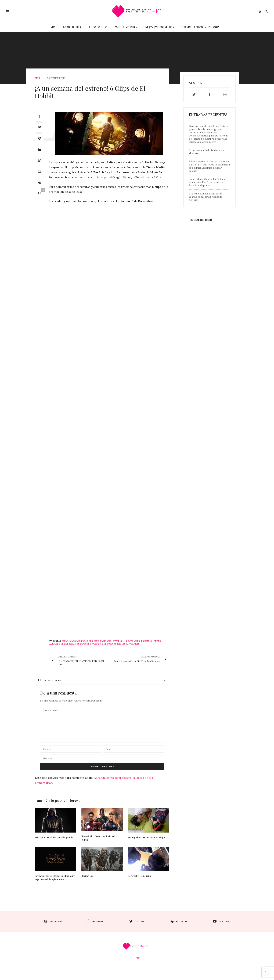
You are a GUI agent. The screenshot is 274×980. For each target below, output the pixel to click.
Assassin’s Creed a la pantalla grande (54, 837)
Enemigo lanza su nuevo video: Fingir (147, 837)
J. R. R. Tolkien (132, 641)
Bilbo (65, 641)
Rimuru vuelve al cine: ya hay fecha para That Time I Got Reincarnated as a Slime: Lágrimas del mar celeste (209, 166)
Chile (90, 641)
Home (137, 958)
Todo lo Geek (72, 27)
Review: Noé (87, 876)
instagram (53, 921)
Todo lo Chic (98, 27)
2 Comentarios (50, 680)
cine (37, 78)
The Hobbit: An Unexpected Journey (80, 644)
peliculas (147, 641)
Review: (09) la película (140, 876)
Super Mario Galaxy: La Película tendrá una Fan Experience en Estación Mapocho (207, 182)
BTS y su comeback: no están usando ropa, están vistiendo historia (206, 197)
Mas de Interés (125, 27)
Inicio (53, 27)
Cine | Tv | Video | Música (158, 27)
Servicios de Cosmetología (201, 27)
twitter (137, 921)
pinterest (179, 921)
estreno (118, 641)
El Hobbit (106, 641)
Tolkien (134, 644)
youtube (221, 921)
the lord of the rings (115, 644)
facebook (95, 921)
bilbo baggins (77, 641)
